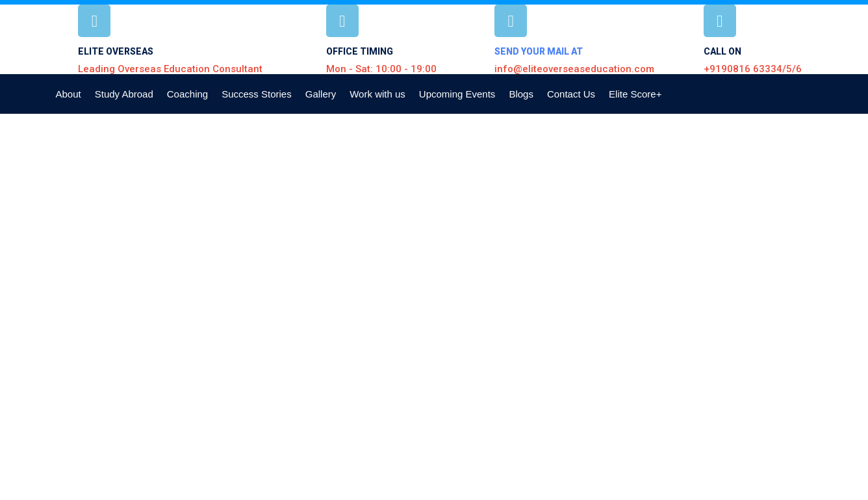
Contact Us (571, 94)
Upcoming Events (457, 94)
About (69, 94)
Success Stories (257, 94)
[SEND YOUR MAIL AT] (511, 21)
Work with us (377, 94)
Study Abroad (124, 94)
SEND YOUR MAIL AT (539, 51)
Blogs (521, 94)
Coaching (187, 94)
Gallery (321, 94)
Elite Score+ (635, 94)
